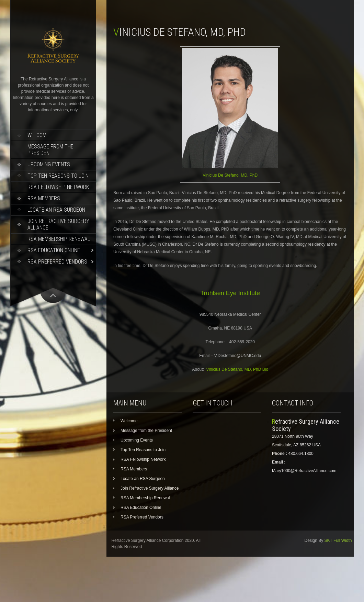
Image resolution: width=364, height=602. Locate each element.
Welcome (38, 135)
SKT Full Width (338, 540)
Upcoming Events (49, 164)
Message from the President (50, 150)
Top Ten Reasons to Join (58, 176)
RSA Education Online (54, 250)
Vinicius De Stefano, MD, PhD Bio (237, 369)
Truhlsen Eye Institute (230, 293)
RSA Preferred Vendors (57, 262)
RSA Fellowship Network (58, 187)
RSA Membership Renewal (59, 239)
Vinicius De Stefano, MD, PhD (230, 175)
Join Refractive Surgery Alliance (58, 224)
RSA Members (44, 198)
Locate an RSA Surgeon (56, 210)
